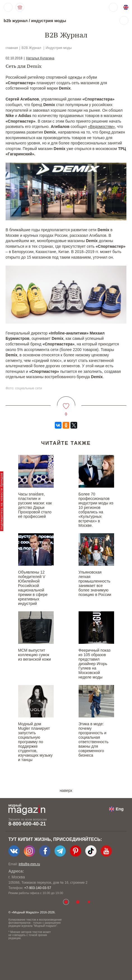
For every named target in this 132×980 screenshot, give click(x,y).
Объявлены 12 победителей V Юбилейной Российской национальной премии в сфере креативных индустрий (33, 588)
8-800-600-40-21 (27, 824)
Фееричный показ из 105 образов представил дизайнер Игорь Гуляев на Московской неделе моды (95, 664)
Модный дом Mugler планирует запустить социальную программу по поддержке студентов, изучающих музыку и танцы (35, 742)
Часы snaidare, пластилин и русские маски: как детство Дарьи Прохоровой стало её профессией (35, 505)
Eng (120, 809)
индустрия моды (49, 21)
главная (12, 48)
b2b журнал (16, 21)
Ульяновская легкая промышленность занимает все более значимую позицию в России (95, 583)
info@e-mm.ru (29, 864)
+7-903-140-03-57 (37, 888)
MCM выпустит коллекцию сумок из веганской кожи (35, 655)
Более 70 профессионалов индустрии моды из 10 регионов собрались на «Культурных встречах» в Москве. (96, 510)
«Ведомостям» (101, 127)
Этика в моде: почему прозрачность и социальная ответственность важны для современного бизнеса (94, 740)
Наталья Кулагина (40, 58)
